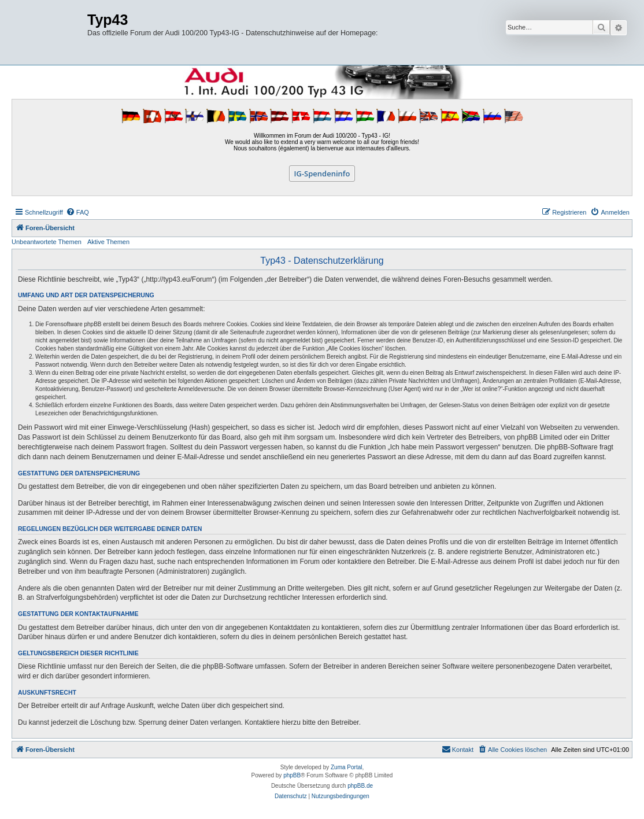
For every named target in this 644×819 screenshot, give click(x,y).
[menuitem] (77, 212)
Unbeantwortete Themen (47, 242)
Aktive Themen (108, 242)
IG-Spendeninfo (322, 174)
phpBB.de (360, 786)
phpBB (292, 775)
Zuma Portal (346, 767)
